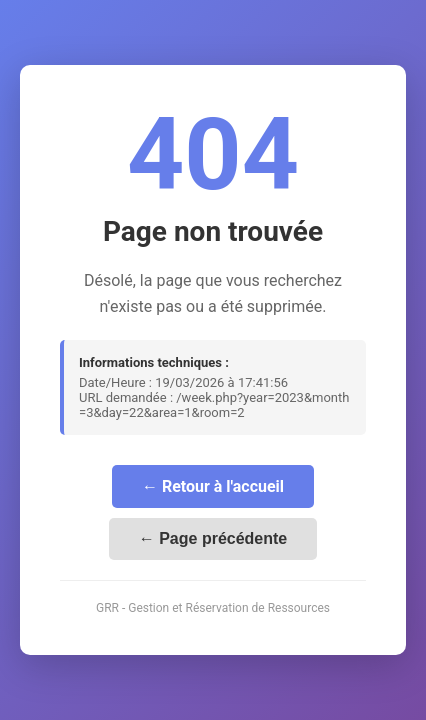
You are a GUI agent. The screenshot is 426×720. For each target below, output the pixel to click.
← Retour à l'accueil (213, 486)
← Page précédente (213, 538)
